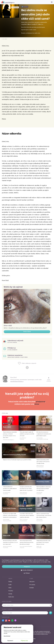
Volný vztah (7, 536)
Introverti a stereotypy (27, 536)
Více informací (7, 636)
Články (10, 582)
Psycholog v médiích (26, 509)
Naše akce (11, 597)
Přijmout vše (24, 641)
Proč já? (22, 482)
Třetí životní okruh (26, 427)
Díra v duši (8, 326)
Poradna (11, 591)
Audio (10, 585)
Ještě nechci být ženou (10, 482)
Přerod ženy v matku (43, 482)
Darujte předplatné (27, 570)
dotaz (37, 404)
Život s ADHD (7, 427)
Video (10, 588)
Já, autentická (41, 455)
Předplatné (27, 567)
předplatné (40, 402)
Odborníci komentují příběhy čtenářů (15, 455)
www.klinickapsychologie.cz (17, 381)
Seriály (10, 594)
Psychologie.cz (8, 2)
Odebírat (51, 613)
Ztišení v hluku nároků (43, 427)
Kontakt (32, 588)
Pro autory (32, 585)
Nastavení (10, 641)
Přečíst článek (27, 332)
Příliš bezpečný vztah (43, 536)
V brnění (39, 509)
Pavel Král (13, 377)
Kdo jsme (32, 582)
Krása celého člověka (9, 509)
